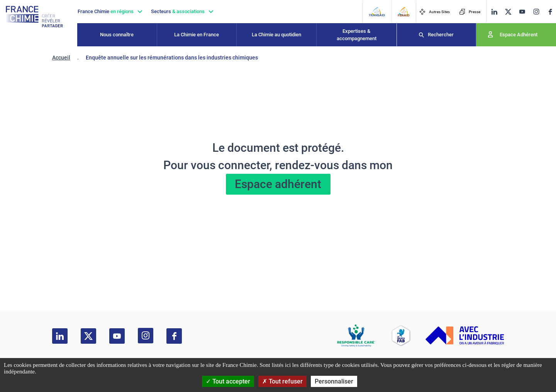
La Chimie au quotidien (276, 35)
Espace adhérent (278, 184)
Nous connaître (117, 35)
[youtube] (522, 12)
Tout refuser (282, 381)
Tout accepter (228, 381)
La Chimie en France (197, 35)
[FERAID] (403, 12)
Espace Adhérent (519, 35)
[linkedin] (494, 12)
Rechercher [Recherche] (441, 35)
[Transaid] (377, 12)
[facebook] (550, 12)
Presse (470, 12)
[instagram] (536, 12)
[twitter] (508, 12)
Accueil (61, 58)
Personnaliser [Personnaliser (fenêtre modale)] (334, 381)
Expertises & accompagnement (357, 35)
